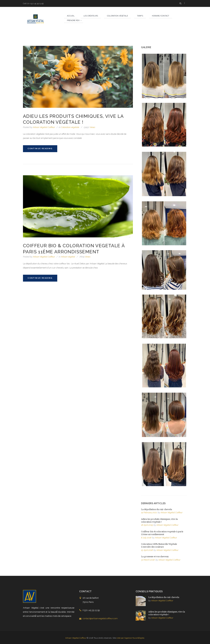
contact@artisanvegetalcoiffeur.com (100, 618)
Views (89, 127)
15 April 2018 (147, 550)
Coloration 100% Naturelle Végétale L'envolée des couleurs (159, 545)
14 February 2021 (149, 512)
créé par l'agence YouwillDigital (130, 638)
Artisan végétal (68, 257)
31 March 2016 (148, 560)
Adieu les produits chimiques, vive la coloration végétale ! (159, 520)
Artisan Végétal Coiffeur (44, 127)
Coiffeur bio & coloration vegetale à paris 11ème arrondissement (162, 533)
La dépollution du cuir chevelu (157, 509)
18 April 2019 (147, 525)
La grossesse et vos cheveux (155, 557)
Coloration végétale (70, 127)
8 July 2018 (146, 538)
